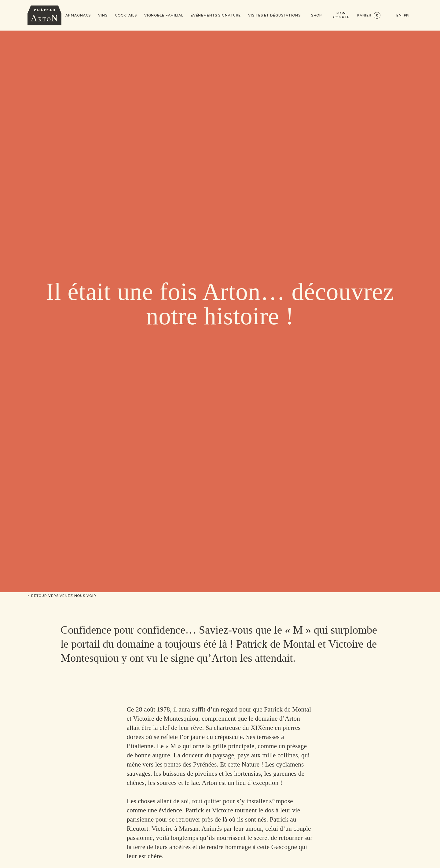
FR (406, 15)
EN (399, 15)
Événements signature (216, 15)
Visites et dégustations (274, 15)
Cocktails (126, 15)
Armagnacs (78, 15)
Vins (103, 15)
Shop (317, 15)
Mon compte (341, 15)
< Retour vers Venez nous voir (62, 596)
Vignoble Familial (164, 15)
